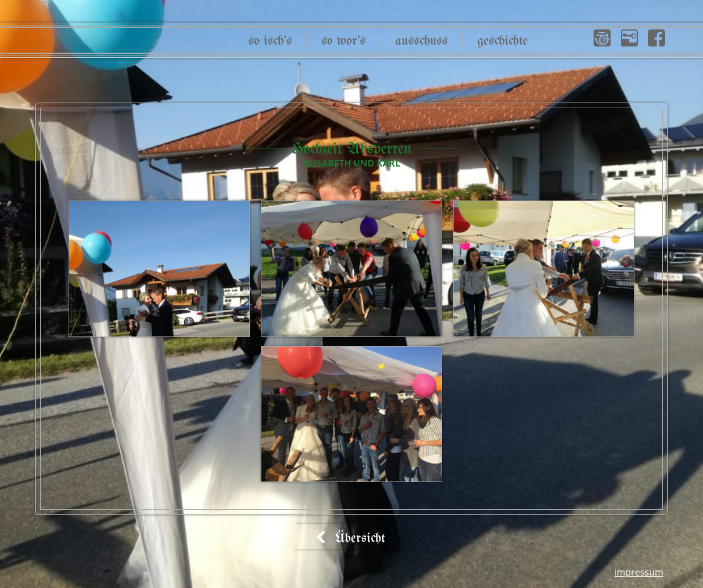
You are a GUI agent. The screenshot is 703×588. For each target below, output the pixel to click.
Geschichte (503, 41)
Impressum (639, 572)
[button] (602, 38)
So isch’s (270, 41)
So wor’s (344, 41)
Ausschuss (422, 41)
